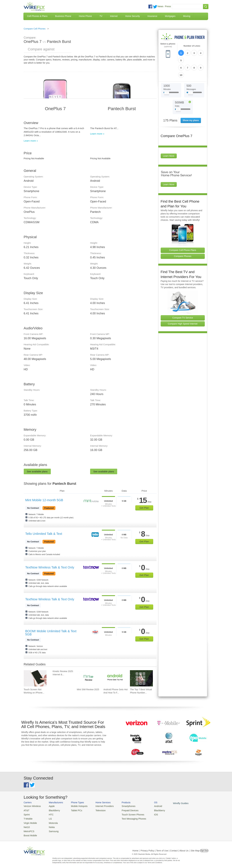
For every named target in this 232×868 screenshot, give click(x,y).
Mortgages (170, 16)
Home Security (132, 16)
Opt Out (204, 848)
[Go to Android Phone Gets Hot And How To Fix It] (115, 678)
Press (168, 6)
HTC (49, 814)
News (161, 6)
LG (48, 818)
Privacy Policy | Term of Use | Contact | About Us (164, 848)
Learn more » (31, 141)
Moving (187, 16)
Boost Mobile (30, 833)
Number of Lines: (192, 46)
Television (97, 810)
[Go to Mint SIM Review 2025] (88, 678)
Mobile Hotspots (77, 806)
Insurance (152, 16)
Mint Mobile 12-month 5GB (44, 500)
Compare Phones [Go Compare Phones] (183, 239)
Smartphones (123, 806)
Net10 (27, 825)
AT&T (26, 810)
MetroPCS (29, 829)
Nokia (50, 825)
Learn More (169, 139)
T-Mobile (28, 818)
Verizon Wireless (31, 806)
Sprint (26, 814)
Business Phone (63, 16)
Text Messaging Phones (127, 818)
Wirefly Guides (171, 803)
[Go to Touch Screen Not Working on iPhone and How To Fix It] (35, 678)
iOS (148, 814)
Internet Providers (100, 806)
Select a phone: (168, 45)
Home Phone (85, 16)
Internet (114, 16)
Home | (136, 848)
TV (101, 16)
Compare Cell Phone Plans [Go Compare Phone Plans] (183, 233)
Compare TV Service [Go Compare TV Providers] (183, 300)
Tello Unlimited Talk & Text (44, 534)
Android (150, 806)
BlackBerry (52, 810)
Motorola (51, 821)
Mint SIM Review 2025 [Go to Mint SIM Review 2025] (88, 689)
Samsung (51, 829)
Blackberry (151, 810)
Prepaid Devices (124, 810)
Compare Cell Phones (35, 29)
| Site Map (195, 848)
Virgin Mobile (30, 821)
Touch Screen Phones (127, 814)
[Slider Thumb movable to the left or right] (167, 76)
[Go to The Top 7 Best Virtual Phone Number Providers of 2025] (141, 678)
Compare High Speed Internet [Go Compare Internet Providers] (183, 306)
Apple (50, 806)
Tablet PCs (74, 810)
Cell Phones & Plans (37, 16)
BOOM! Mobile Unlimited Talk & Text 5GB (51, 633)
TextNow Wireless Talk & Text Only (50, 567)
